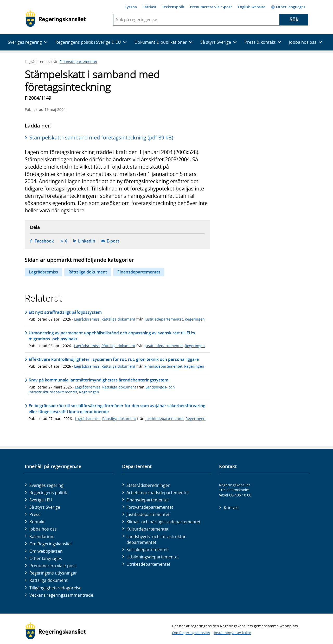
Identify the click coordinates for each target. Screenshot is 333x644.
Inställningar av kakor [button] (233, 633)
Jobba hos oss (43, 529)
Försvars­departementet (150, 507)
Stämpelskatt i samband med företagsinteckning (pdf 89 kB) (101, 138)
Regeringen (195, 319)
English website (252, 7)
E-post (113, 241)
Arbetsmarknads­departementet (158, 493)
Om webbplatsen (46, 551)
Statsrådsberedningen (148, 485)
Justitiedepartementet (164, 319)
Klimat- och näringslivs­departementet (164, 522)
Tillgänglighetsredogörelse (55, 588)
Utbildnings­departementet (153, 557)
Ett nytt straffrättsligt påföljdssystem (65, 312)
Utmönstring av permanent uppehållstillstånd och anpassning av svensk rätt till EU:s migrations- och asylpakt (112, 336)
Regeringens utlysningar (53, 573)
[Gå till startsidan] (56, 18)
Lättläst (149, 7)
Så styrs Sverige (45, 507)
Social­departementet (147, 550)
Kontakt (37, 522)
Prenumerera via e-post (211, 7)
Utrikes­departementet (148, 564)
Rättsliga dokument (88, 272)
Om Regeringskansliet (51, 544)
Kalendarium (42, 537)
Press (35, 514)
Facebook (44, 241)
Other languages (288, 7)
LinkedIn (87, 241)
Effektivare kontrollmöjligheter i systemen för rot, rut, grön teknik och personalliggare (114, 359)
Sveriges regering (46, 485)
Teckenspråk (173, 7)
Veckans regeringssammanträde (61, 595)
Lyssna (131, 7)
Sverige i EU (41, 500)
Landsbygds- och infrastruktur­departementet (157, 539)
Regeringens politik (48, 493)
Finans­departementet (148, 500)
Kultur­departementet (148, 529)
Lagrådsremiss (43, 272)
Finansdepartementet (78, 62)
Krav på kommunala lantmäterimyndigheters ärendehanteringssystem (98, 380)
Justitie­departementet (148, 514)
